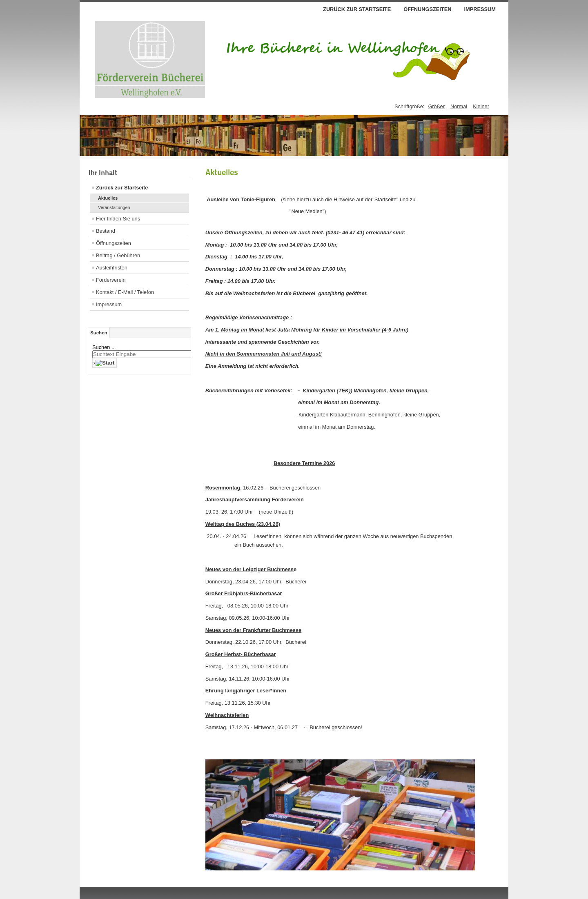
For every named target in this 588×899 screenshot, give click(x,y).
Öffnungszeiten (427, 9)
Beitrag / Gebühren (118, 255)
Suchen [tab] (99, 333)
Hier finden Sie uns (118, 219)
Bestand (106, 231)
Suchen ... (104, 347)
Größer (436, 106)
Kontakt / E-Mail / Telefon (125, 292)
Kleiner (481, 106)
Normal (459, 106)
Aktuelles (108, 198)
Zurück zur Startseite (357, 9)
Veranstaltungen (114, 207)
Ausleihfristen (112, 268)
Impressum (480, 9)
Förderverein (111, 280)
